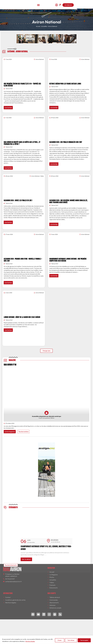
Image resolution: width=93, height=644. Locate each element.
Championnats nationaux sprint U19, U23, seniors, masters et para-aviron (46, 548)
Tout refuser (71, 640)
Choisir (60, 640)
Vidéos (42, 176)
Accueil (38, 26)
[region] (46, 640)
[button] (47, 3)
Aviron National (40, 59)
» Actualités (44, 26)
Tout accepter (84, 640)
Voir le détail (26, 559)
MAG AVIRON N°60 (10, 365)
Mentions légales (30, 641)
